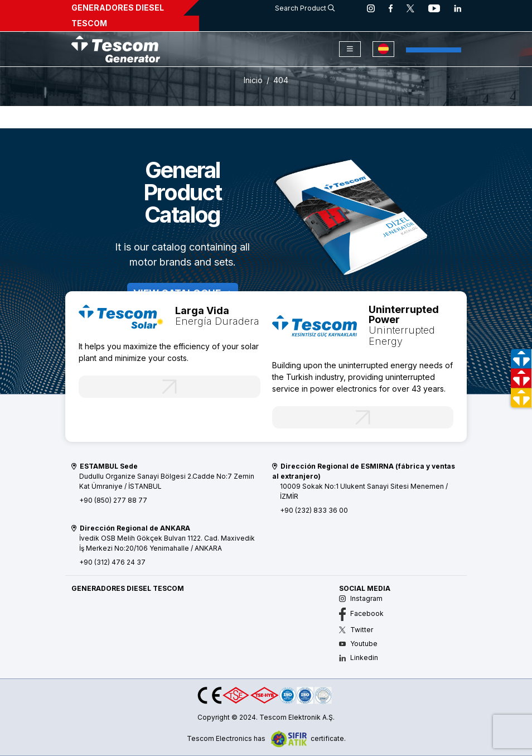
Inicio (253, 80)
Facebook (361, 613)
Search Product (305, 8)
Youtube (358, 644)
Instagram (361, 598)
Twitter (356, 630)
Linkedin (359, 658)
